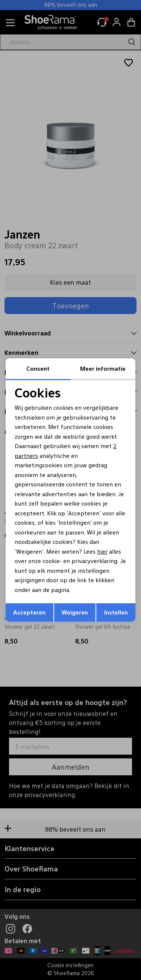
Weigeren (75, 612)
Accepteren (29, 612)
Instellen (116, 612)
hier (102, 551)
